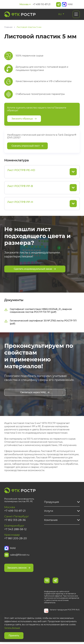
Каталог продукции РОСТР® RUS (65, 612)
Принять (14, 636)
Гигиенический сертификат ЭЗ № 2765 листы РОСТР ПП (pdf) (40, 323)
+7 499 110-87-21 (42, 4)
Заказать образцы (24, 119)
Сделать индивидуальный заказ (35, 269)
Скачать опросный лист (27, 146)
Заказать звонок (19, 570)
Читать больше (12, 628)
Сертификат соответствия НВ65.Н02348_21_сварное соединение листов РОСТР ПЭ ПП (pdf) (38, 311)
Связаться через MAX (35, 393)
